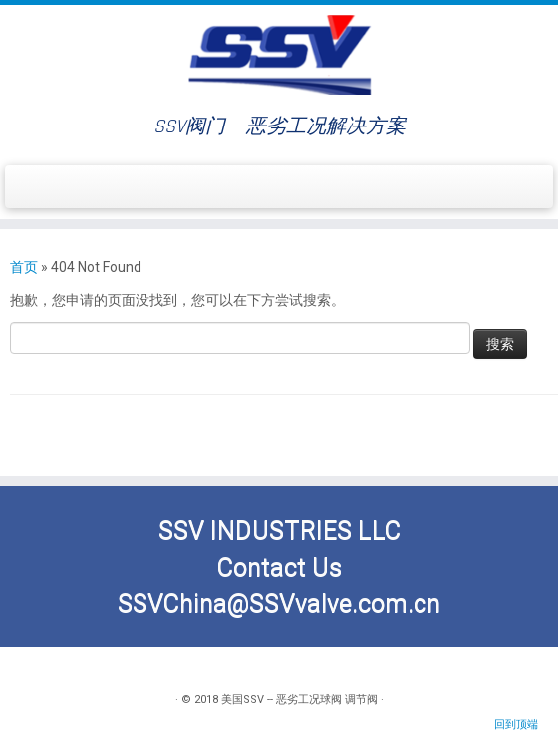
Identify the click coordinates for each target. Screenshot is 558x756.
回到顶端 (516, 725)
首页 (24, 267)
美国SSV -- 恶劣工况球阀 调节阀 (299, 700)
